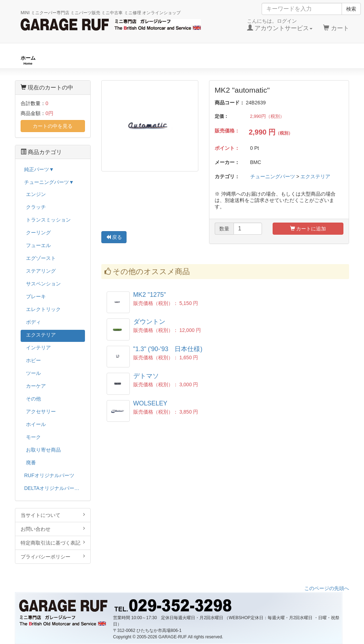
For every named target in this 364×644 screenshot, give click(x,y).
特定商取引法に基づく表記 (53, 543)
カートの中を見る (53, 126)
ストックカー (328, 60)
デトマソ (146, 376)
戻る (114, 237)
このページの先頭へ (327, 588)
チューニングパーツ (184, 60)
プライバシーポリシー (53, 556)
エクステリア (315, 176)
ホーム (28, 60)
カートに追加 (308, 229)
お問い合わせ (53, 529)
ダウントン (149, 322)
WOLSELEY (150, 403)
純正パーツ (260, 60)
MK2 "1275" (150, 295)
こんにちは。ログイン (280, 25)
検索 (351, 9)
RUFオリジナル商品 (99, 60)
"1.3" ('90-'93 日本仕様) (168, 349)
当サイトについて (53, 515)
